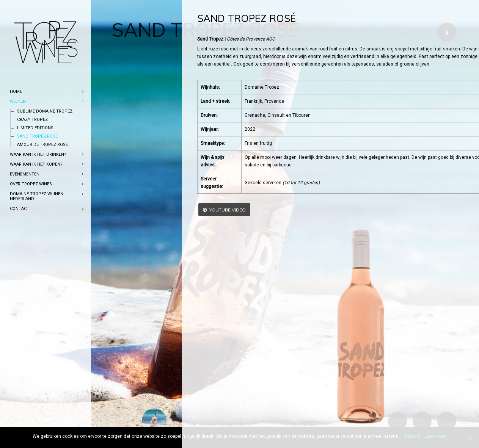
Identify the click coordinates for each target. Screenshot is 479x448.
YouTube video (149, 210)
